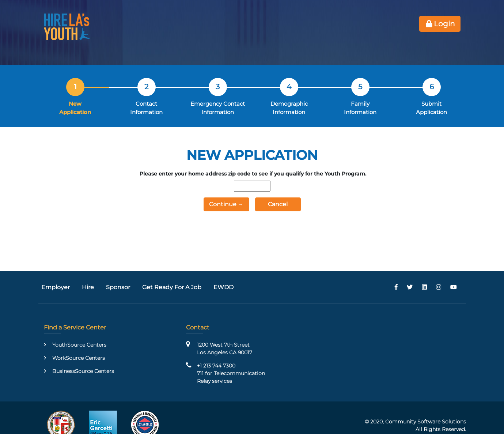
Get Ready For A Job (172, 287)
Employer (56, 287)
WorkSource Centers (79, 358)
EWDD (223, 287)
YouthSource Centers (79, 345)
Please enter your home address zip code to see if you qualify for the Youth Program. (253, 174)
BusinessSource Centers (83, 371)
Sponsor (118, 287)
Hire (88, 287)
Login (440, 24)
